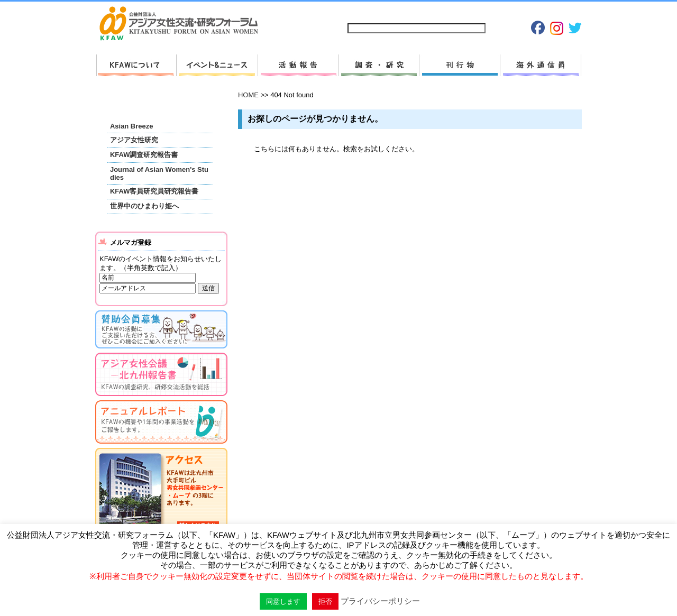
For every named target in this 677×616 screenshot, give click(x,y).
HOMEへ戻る (183, 24)
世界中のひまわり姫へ (144, 206)
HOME (248, 95)
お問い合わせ (416, 11)
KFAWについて (136, 65)
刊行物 (459, 65)
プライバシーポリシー (475, 11)
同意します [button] (283, 601)
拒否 (325, 601)
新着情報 (217, 65)
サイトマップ (368, 11)
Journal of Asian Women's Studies (159, 173)
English (565, 11)
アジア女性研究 (134, 140)
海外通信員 (541, 65)
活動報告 (298, 65)
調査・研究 (378, 65)
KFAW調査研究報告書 (144, 155)
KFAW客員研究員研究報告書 (154, 191)
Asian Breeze (131, 126)
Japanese (529, 11)
